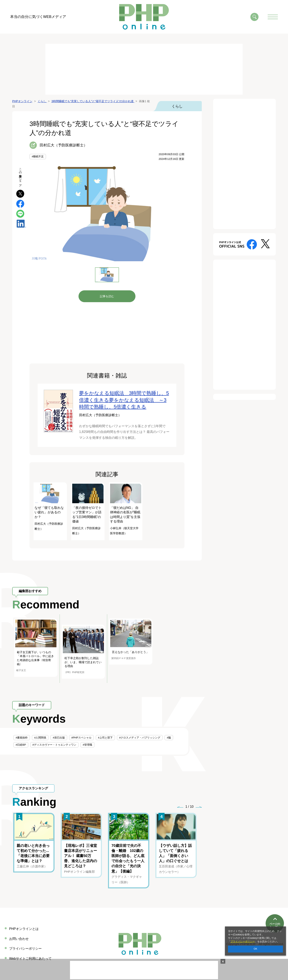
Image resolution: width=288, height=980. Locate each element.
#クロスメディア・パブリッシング (140, 738)
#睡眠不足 (38, 156)
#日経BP (21, 745)
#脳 (169, 738)
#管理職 (87, 745)
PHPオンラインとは (24, 929)
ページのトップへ (275, 911)
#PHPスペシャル (81, 738)
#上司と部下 (105, 738)
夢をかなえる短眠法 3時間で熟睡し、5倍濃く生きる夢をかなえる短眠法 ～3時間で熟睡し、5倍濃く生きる (124, 400)
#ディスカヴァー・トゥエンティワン (54, 745)
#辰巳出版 (59, 738)
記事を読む (107, 296)
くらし (177, 106)
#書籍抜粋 (22, 738)
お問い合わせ (19, 939)
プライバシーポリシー (243, 942)
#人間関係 (40, 738)
